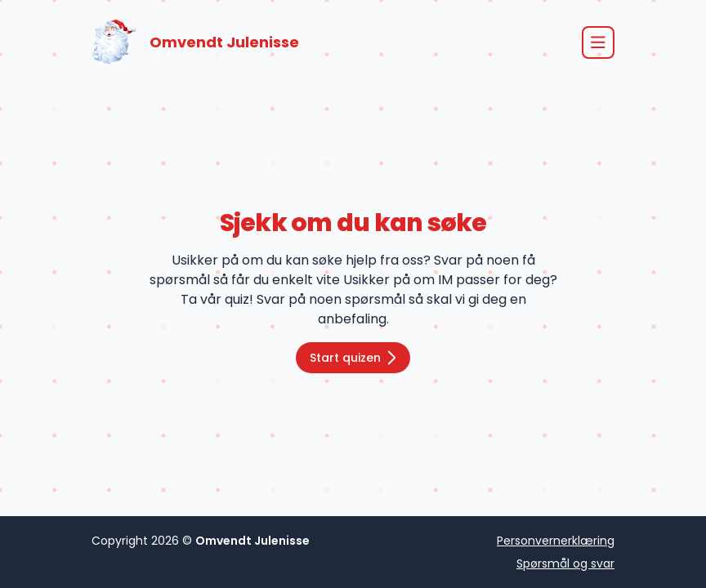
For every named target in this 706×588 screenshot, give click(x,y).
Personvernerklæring (556, 541)
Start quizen (353, 358)
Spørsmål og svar (565, 563)
